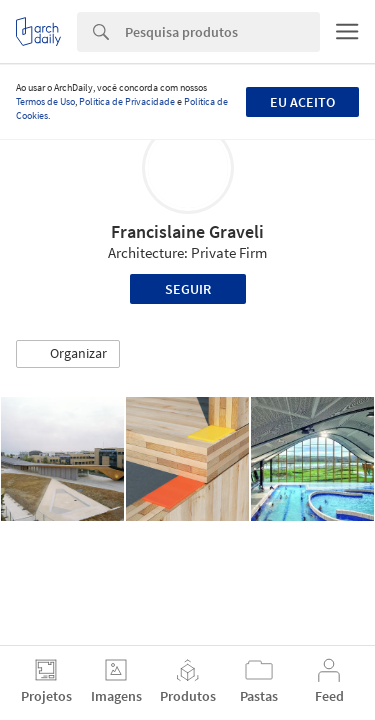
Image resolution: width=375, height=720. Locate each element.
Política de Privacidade (127, 101)
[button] (68, 354)
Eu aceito (302, 102)
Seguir (188, 289)
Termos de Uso (45, 101)
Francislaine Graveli (187, 231)
